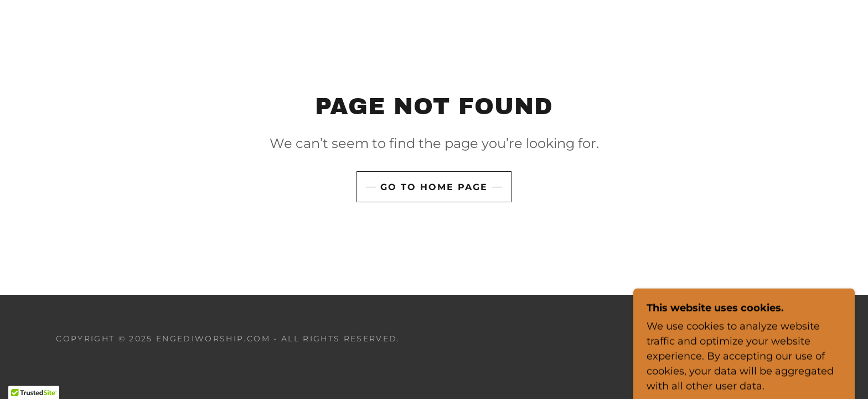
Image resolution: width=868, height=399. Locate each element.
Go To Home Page (434, 187)
